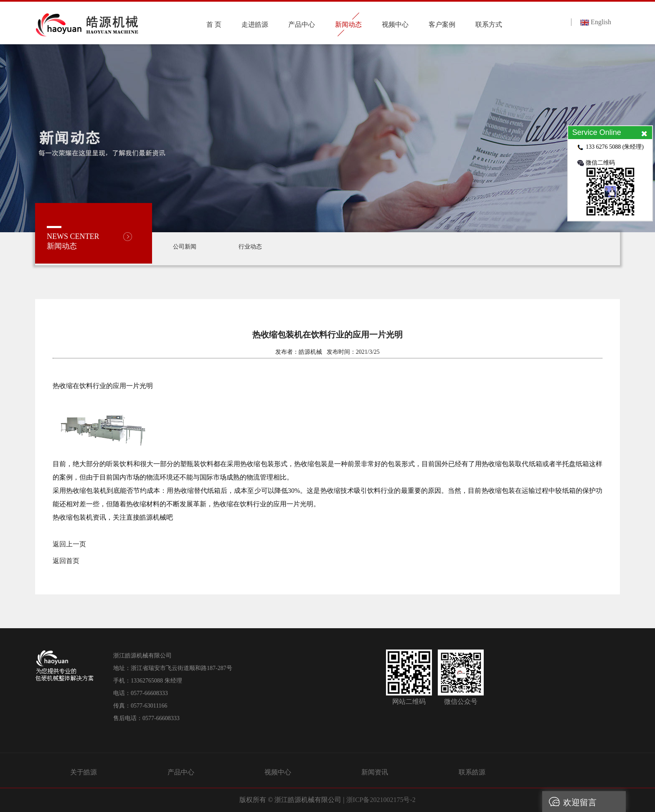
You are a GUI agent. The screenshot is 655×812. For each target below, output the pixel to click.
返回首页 (66, 561)
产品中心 (181, 772)
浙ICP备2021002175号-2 (381, 800)
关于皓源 (84, 772)
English (596, 22)
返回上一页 (69, 544)
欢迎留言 (569, 802)
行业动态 (250, 247)
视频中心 (278, 772)
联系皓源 (472, 772)
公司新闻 (185, 247)
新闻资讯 (375, 772)
